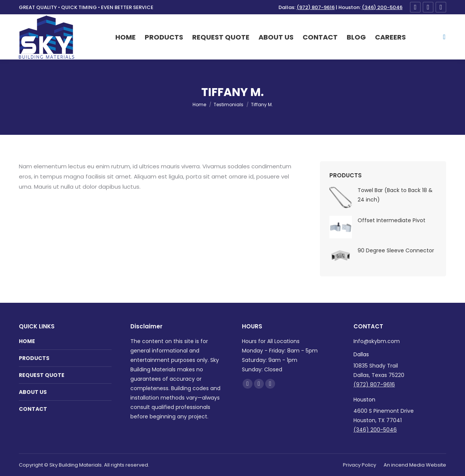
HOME (27, 341)
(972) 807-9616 (316, 7)
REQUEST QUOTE (42, 375)
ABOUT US (33, 392)
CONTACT (33, 409)
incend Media (408, 465)
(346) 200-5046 (382, 7)
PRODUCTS (34, 358)
